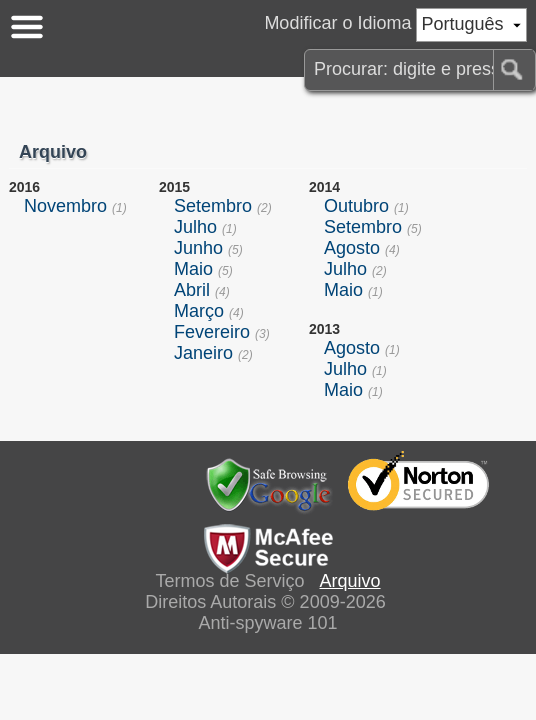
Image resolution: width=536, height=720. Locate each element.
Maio (193, 269)
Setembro (213, 206)
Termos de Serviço (229, 581)
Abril (192, 290)
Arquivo (350, 581)
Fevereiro (212, 332)
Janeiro (203, 353)
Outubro (356, 206)
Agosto (352, 248)
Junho (198, 248)
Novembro (65, 206)
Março (199, 311)
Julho (195, 227)
